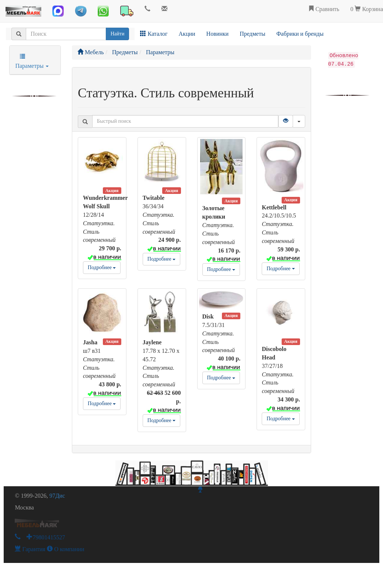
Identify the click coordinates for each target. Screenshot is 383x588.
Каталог (154, 34)
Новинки (218, 34)
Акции (187, 34)
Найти (117, 34)
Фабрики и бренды (300, 34)
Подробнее (102, 267)
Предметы (253, 34)
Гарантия (30, 549)
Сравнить (324, 9)
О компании (66, 549)
